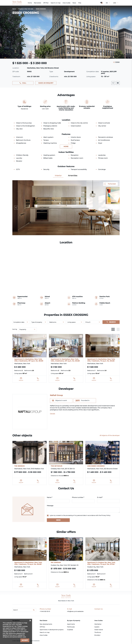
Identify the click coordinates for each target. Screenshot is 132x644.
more (66, 147)
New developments (46, 624)
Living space (71, 322)
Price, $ (88, 322)
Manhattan (98, 624)
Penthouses (71, 627)
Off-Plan (42, 627)
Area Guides (44, 635)
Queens (97, 627)
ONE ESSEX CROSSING (96, 466)
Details (52, 414)
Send (58, 520)
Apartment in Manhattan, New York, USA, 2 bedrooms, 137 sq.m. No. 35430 (29, 360)
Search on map (45, 632)
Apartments (71, 624)
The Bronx (98, 632)
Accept (25, 640)
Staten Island (99, 630)
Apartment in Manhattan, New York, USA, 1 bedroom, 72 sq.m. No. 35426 (101, 360)
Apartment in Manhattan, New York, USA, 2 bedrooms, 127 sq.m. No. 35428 (65, 360)
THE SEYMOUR (57, 466)
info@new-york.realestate (75, 611)
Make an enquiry (46, 83)
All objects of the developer (110, 435)
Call (24, 83)
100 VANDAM (56, 562)
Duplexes (70, 630)
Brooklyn (97, 635)
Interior (58, 176)
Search (112, 322)
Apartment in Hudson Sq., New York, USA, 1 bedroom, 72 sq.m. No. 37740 (101, 563)
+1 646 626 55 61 (45, 611)
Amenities (73, 176)
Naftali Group (56, 395)
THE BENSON (19, 466)
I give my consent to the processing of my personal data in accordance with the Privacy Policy (80, 515)
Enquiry (21, 380)
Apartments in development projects (52, 630)
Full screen (112, 184)
